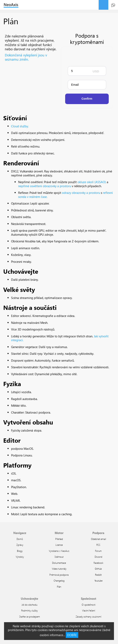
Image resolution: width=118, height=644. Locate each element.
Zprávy (20, 545)
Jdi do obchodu (29, 605)
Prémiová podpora (59, 575)
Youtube (98, 581)
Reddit (98, 575)
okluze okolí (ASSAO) (92, 182)
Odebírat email (98, 539)
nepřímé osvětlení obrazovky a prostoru (45, 186)
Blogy (20, 551)
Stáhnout (59, 557)
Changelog (59, 581)
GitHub (98, 569)
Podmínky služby (29, 610)
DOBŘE (72, 635)
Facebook (98, 563)
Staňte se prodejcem (30, 617)
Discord (98, 557)
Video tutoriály (59, 569)
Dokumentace (59, 563)
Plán (59, 587)
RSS (98, 545)
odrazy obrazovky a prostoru (81, 193)
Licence (59, 545)
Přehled (59, 539)
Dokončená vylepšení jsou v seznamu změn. (26, 57)
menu (103, 5)
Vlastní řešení (89, 610)
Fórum (98, 551)
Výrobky (20, 557)
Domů (20, 539)
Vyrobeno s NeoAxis (59, 551)
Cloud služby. (20, 126)
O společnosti (89, 605)
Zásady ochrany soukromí (88, 617)
